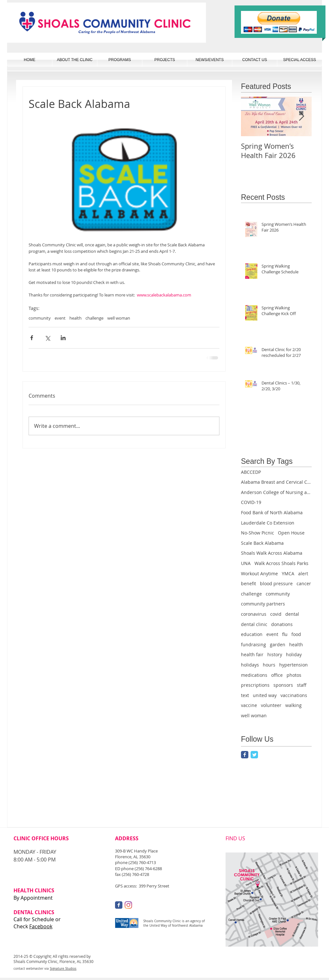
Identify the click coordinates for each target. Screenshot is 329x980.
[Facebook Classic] (245, 755)
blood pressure (276, 583)
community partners (263, 604)
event (60, 318)
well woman (119, 318)
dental (292, 614)
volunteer (271, 705)
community (40, 318)
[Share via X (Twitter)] (47, 338)
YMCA (288, 574)
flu (285, 634)
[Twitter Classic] (254, 755)
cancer (304, 583)
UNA (246, 563)
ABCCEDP (251, 472)
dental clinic (254, 624)
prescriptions (255, 685)
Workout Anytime (259, 574)
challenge (94, 318)
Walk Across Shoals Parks (281, 563)
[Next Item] (301, 116)
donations (282, 624)
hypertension (293, 665)
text (245, 695)
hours (269, 665)
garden (278, 645)
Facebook (41, 926)
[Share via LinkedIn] (63, 338)
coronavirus (254, 614)
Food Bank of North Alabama (272, 512)
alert (303, 574)
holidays (250, 665)
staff (302, 685)
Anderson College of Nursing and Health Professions (276, 492)
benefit (249, 583)
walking (293, 705)
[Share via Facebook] (32, 338)
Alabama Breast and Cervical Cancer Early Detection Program (276, 482)
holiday (294, 654)
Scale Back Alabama (262, 543)
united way (265, 695)
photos (294, 675)
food (296, 634)
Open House (291, 533)
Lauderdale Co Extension (268, 523)
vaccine (249, 705)
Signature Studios (63, 969)
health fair (252, 654)
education (252, 634)
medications (254, 675)
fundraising (253, 645)
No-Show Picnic (258, 533)
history (275, 654)
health (76, 318)
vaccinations (294, 695)
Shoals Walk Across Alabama (272, 553)
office (277, 675)
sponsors (283, 685)
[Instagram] (128, 905)
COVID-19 (251, 502)
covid (276, 614)
